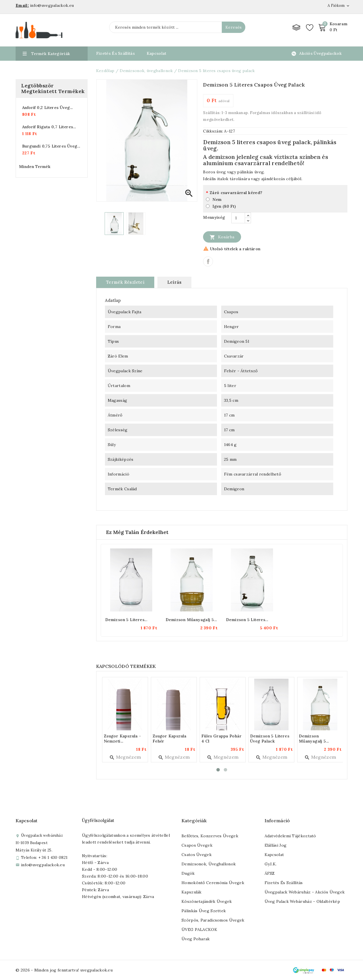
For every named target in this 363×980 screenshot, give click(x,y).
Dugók (188, 873)
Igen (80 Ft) (224, 206)
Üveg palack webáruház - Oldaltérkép (302, 901)
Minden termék (35, 167)
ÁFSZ (270, 873)
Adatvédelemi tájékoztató (290, 836)
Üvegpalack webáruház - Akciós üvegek (305, 892)
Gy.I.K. (271, 864)
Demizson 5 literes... (126, 620)
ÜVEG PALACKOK (199, 929)
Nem (217, 199)
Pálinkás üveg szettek (204, 911)
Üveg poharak (196, 939)
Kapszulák (192, 892)
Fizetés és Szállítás (115, 53)
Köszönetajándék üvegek (207, 901)
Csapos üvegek (197, 845)
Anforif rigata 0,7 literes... (49, 127)
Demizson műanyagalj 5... (191, 620)
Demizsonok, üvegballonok (209, 864)
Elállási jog (276, 845)
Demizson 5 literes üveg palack (270, 739)
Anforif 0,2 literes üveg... (48, 108)
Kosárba (222, 237)
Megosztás (208, 261)
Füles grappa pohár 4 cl (221, 739)
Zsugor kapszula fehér (170, 739)
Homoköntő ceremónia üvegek (213, 883)
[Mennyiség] (238, 218)
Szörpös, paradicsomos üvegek (213, 920)
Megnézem (125, 757)
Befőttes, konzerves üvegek (210, 836)
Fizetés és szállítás (284, 883)
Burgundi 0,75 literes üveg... (51, 146)
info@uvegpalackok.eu (43, 865)
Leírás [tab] (174, 282)
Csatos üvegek (197, 855)
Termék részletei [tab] (125, 282)
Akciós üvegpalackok (320, 53)
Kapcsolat (157, 53)
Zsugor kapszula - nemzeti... (123, 739)
